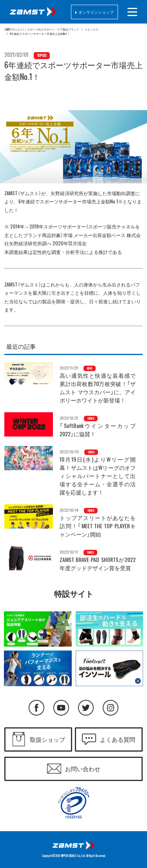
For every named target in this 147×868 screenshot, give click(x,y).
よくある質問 (118, 739)
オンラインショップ (96, 12)
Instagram (111, 708)
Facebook (36, 708)
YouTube (61, 708)
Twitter (86, 708)
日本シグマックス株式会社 (74, 845)
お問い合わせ (83, 769)
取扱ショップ (47, 739)
